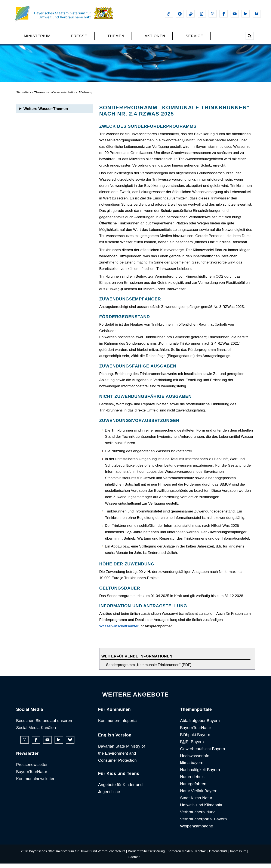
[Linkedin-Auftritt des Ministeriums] (246, 14)
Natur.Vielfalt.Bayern (199, 795)
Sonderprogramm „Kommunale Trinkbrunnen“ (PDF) (149, 669)
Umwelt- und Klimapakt (201, 809)
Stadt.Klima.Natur (196, 802)
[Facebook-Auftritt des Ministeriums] (224, 14)
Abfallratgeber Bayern (200, 725)
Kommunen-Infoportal (118, 725)
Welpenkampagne (197, 830)
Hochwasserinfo (195, 760)
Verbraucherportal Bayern (204, 823)
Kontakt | (202, 856)
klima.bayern (192, 767)
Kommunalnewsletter (35, 783)
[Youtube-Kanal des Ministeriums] (235, 14)
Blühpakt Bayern (195, 739)
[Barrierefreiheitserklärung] (169, 14)
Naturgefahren (193, 788)
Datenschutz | (219, 856)
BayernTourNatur (32, 776)
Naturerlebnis (192, 781)
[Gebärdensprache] (191, 14)
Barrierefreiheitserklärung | (147, 856)
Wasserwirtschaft (62, 97)
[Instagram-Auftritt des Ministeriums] (213, 14)
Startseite (22, 97)
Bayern (192, 746)
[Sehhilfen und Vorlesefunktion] (180, 14)
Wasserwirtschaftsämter (119, 630)
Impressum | (239, 856)
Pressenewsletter (32, 769)
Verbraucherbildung (198, 816)
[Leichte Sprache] (202, 14)
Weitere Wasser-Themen (46, 113)
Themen (40, 97)
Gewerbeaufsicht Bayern (203, 753)
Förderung (85, 97)
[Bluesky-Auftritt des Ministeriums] (257, 14)
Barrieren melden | (181, 856)
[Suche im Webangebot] (250, 36)
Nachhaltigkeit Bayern (200, 774)
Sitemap (134, 861)
